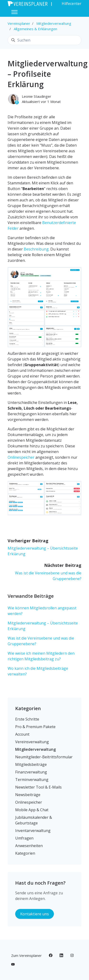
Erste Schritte (27, 719)
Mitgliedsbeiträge (31, 764)
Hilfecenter (72, 4)
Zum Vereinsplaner (26, 955)
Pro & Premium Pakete (35, 727)
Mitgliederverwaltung (54, 23)
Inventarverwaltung (33, 831)
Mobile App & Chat (32, 810)
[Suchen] (44, 40)
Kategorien (28, 708)
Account (22, 734)
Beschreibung (36, 249)
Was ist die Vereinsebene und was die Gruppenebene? (41, 641)
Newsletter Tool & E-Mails (38, 787)
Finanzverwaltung (31, 772)
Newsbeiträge (28, 795)
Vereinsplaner (19, 23)
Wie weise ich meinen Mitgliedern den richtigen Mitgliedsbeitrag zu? (41, 656)
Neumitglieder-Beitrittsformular (44, 757)
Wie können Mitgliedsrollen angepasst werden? (42, 611)
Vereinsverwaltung (32, 742)
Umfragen (24, 838)
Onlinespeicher (21, 457)
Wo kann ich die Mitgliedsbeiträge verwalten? (38, 671)
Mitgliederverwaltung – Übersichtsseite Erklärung (43, 626)
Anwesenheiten (29, 846)
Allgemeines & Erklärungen (35, 29)
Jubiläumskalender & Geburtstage (34, 820)
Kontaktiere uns (35, 914)
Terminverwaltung (32, 780)
